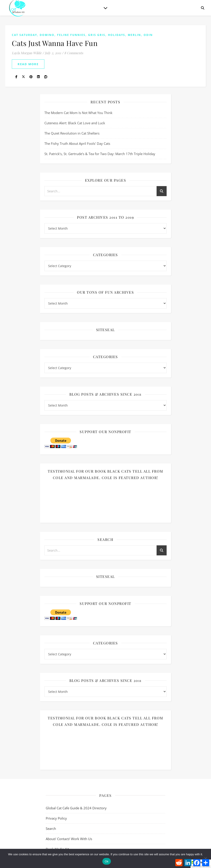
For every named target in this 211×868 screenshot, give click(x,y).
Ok (107, 861)
